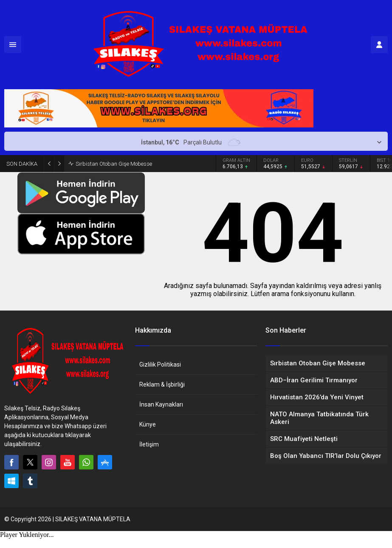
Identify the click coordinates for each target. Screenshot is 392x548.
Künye (148, 424)
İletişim (149, 444)
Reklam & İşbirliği (162, 384)
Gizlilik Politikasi (160, 364)
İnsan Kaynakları (161, 404)
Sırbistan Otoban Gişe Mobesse (114, 164)
